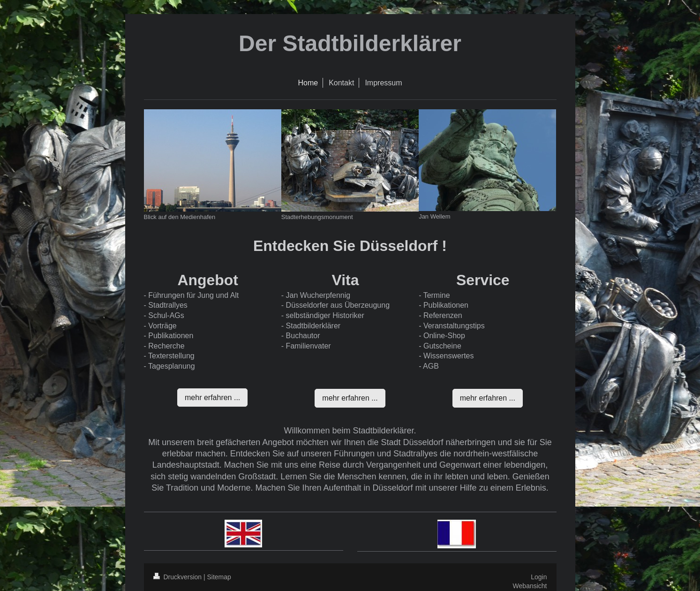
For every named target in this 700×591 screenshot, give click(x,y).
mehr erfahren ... (212, 398)
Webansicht (530, 586)
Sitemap (219, 577)
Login (539, 577)
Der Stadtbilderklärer (350, 43)
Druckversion (178, 577)
